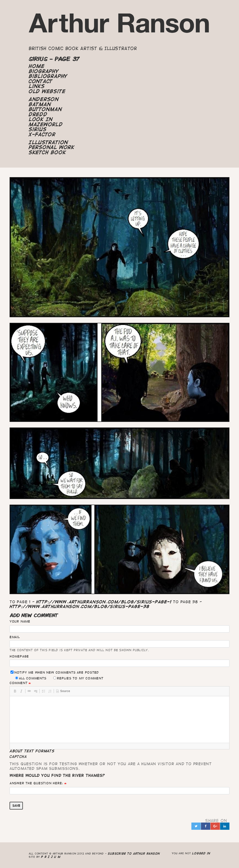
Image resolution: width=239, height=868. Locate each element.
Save (16, 806)
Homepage (19, 656)
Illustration (48, 142)
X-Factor (42, 134)
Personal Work (52, 147)
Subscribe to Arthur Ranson (134, 853)
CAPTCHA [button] (18, 757)
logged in (201, 853)
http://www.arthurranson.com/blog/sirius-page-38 (80, 606)
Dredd (38, 114)
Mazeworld (46, 124)
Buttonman (45, 109)
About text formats (32, 751)
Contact (41, 81)
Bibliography (48, 76)
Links (37, 86)
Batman (40, 104)
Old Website (47, 91)
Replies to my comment (78, 678)
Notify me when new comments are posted (55, 672)
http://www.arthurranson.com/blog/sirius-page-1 (104, 602)
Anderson (44, 99)
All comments (31, 678)
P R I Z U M (51, 857)
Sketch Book (47, 152)
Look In (41, 119)
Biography (44, 71)
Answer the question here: (36, 783)
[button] (15, 691)
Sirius (38, 129)
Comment (18, 683)
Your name (20, 621)
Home (37, 66)
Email (15, 637)
